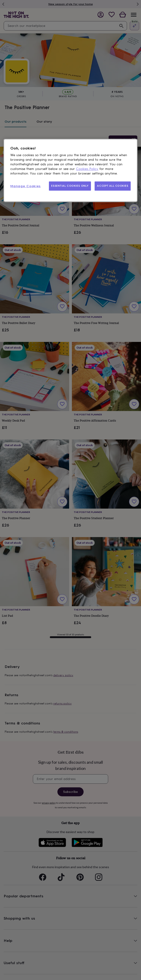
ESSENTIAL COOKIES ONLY (70, 186)
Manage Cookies (25, 186)
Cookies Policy (87, 169)
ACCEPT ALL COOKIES (113, 186)
